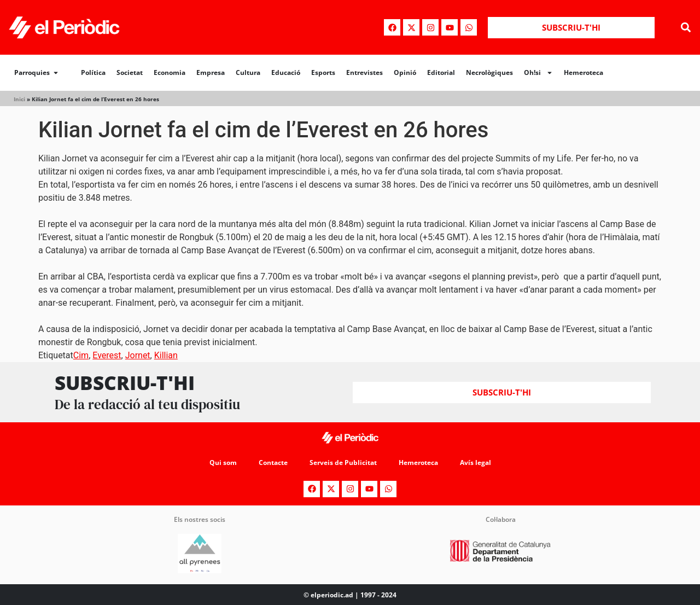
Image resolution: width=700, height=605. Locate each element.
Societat (130, 72)
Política (93, 72)
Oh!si (538, 73)
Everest (107, 355)
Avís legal (476, 463)
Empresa (211, 72)
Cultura (248, 72)
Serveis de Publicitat (343, 463)
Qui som (223, 463)
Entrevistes (364, 72)
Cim (81, 355)
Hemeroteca (584, 72)
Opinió (405, 72)
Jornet (138, 355)
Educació (286, 72)
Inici (19, 99)
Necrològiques (489, 72)
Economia (170, 72)
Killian (166, 355)
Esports (323, 72)
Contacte (273, 463)
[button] (686, 28)
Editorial (441, 72)
